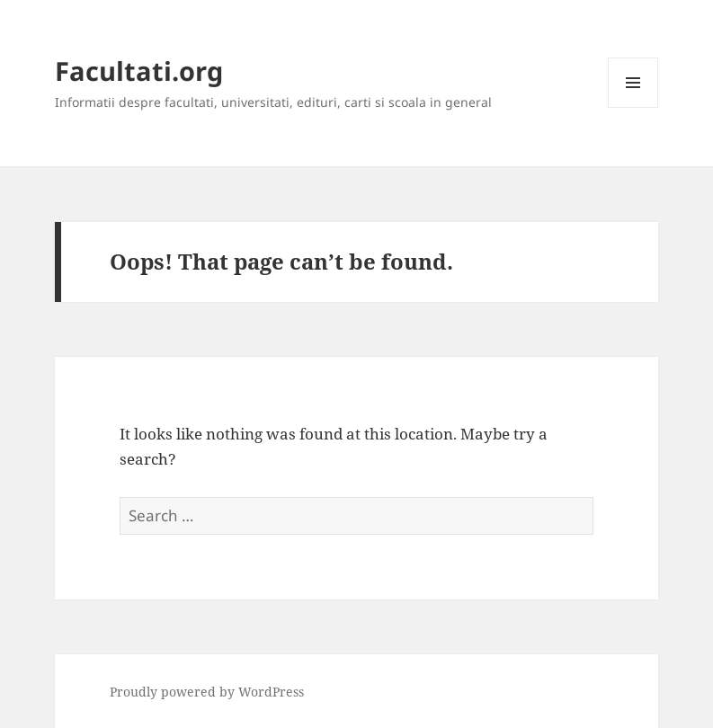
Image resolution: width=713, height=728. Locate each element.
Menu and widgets (633, 107)
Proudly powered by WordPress (207, 692)
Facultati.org (139, 71)
